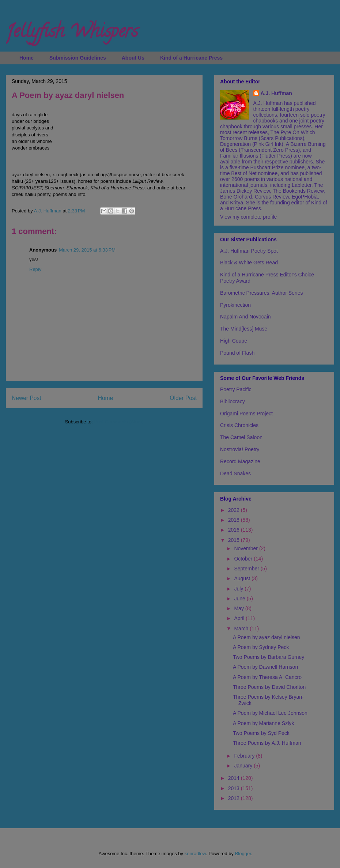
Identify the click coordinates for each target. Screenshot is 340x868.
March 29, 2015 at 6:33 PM (87, 250)
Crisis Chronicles (239, 425)
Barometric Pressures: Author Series (261, 293)
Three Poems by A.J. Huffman (267, 743)
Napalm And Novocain (245, 317)
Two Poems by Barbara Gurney (269, 657)
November (246, 548)
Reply (35, 269)
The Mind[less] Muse (244, 329)
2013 (235, 788)
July (239, 589)
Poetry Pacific (236, 389)
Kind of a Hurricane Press (191, 58)
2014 (235, 778)
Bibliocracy (233, 401)
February (245, 756)
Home (27, 58)
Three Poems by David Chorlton (269, 687)
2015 (235, 540)
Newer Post (27, 398)
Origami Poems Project (246, 414)
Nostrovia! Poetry (240, 449)
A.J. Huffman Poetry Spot (249, 251)
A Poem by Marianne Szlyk (263, 723)
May (239, 608)
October (244, 559)
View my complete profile (248, 217)
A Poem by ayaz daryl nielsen (267, 637)
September (247, 569)
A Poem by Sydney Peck (261, 647)
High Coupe (234, 341)
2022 (235, 510)
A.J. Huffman (276, 93)
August (243, 578)
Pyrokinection (235, 305)
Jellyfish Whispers (72, 33)
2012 (235, 798)
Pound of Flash (237, 353)
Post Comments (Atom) (119, 422)
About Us (133, 58)
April (240, 618)
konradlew (195, 854)
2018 (235, 520)
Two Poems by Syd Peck (261, 733)
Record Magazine (240, 461)
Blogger (243, 854)
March (242, 629)
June (240, 599)
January (244, 766)
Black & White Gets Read (249, 263)
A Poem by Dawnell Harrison (265, 667)
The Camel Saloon (241, 437)
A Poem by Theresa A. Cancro (267, 677)
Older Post (183, 398)
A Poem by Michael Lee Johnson (270, 713)
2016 (235, 530)
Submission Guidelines (78, 58)
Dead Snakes (235, 473)
